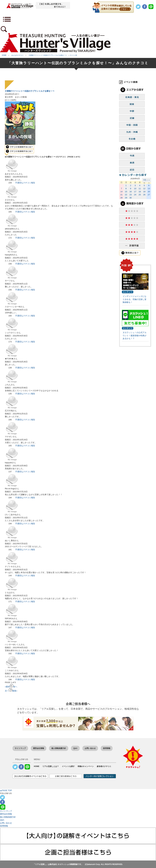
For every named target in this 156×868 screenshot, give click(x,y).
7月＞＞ (147, 180)
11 (140, 189)
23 (131, 195)
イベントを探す (68, 766)
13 (149, 189)
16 (131, 192)
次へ (9, 691)
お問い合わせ (90, 748)
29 (126, 198)
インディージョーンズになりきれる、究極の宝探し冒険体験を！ (135, 299)
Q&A (75, 748)
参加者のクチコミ (104, 766)
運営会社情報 (39, 748)
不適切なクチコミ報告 (25, 183)
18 (140, 192)
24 (135, 195)
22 (126, 195)
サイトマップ (20, 748)
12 (144, 189)
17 (135, 192)
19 (144, 192)
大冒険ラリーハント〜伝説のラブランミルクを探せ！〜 (30, 91)
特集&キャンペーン (86, 766)
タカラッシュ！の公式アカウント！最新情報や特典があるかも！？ (135, 335)
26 (144, 195)
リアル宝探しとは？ (51, 766)
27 (149, 195)
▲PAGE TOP (6, 790)
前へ (14, 687)
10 (135, 189)
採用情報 (107, 748)
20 (149, 192)
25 (140, 195)
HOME (37, 766)
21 (121, 195)
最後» (15, 691)
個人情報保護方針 (59, 748)
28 (121, 198)
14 (121, 192)
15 (126, 192)
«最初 (7, 687)
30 (131, 198)
